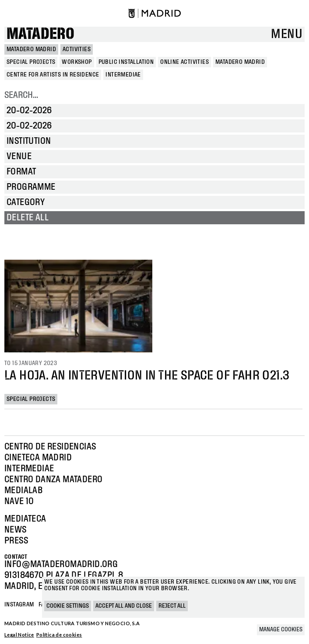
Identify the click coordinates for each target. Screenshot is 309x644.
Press (16, 541)
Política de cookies (59, 635)
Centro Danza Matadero (53, 480)
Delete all (28, 218)
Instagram (19, 605)
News (16, 530)
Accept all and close (124, 606)
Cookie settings (68, 606)
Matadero (40, 34)
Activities (77, 49)
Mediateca (25, 519)
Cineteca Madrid (38, 458)
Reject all (172, 606)
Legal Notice (19, 635)
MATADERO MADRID (31, 49)
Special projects (31, 399)
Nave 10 (19, 501)
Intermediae (29, 469)
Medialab (23, 491)
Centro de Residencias (50, 447)
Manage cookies (281, 630)
